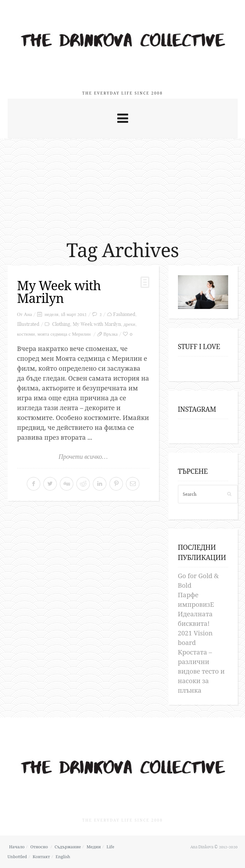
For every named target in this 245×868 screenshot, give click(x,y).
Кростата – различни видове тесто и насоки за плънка (201, 671)
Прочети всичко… (83, 457)
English (63, 857)
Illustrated (28, 324)
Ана (28, 314)
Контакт (41, 857)
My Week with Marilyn (59, 292)
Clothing (61, 324)
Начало (17, 847)
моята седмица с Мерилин (64, 334)
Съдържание (68, 847)
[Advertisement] (123, 186)
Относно (39, 847)
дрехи (129, 324)
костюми (26, 334)
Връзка (110, 334)
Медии (94, 847)
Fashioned (124, 314)
